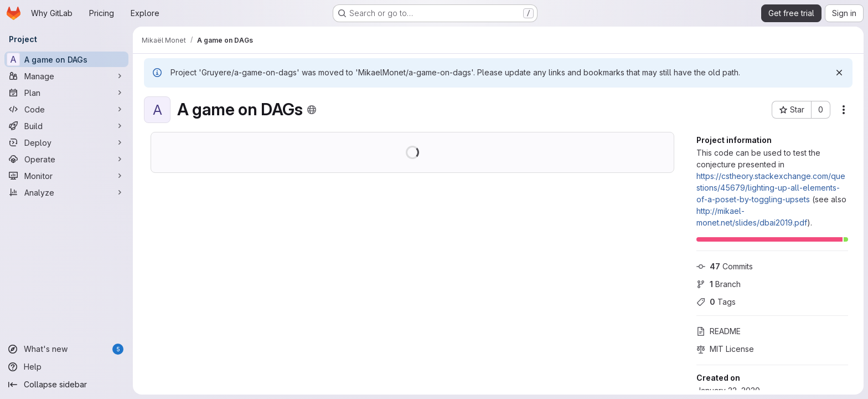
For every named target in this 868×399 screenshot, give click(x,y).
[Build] (66, 126)
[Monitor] (66, 176)
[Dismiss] (839, 73)
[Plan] (66, 93)
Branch (719, 284)
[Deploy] (66, 142)
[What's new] (66, 349)
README (719, 331)
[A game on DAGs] (66, 59)
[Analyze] (66, 192)
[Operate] (66, 159)
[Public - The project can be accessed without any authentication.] (312, 110)
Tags (716, 302)
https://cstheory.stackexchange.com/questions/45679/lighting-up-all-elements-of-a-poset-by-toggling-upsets (771, 188)
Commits (725, 266)
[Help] (66, 367)
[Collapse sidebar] (66, 385)
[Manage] (66, 76)
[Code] (66, 109)
